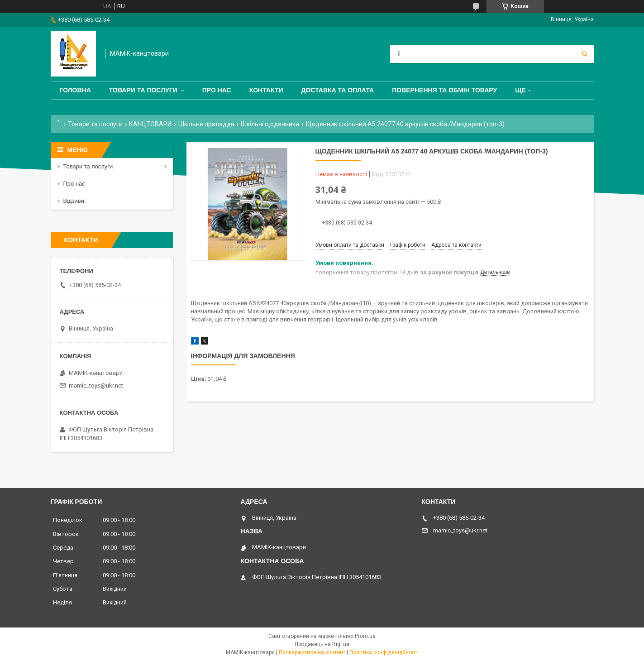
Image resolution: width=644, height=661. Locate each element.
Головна (75, 90)
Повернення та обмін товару (444, 90)
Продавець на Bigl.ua (322, 644)
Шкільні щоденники (270, 124)
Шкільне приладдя (206, 124)
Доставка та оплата (338, 90)
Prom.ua (365, 636)
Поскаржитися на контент (312, 652)
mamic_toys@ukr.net (96, 386)
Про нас (217, 90)
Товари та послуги (143, 90)
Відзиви (74, 201)
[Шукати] (585, 54)
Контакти (266, 90)
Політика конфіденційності (384, 652)
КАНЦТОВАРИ (150, 124)
